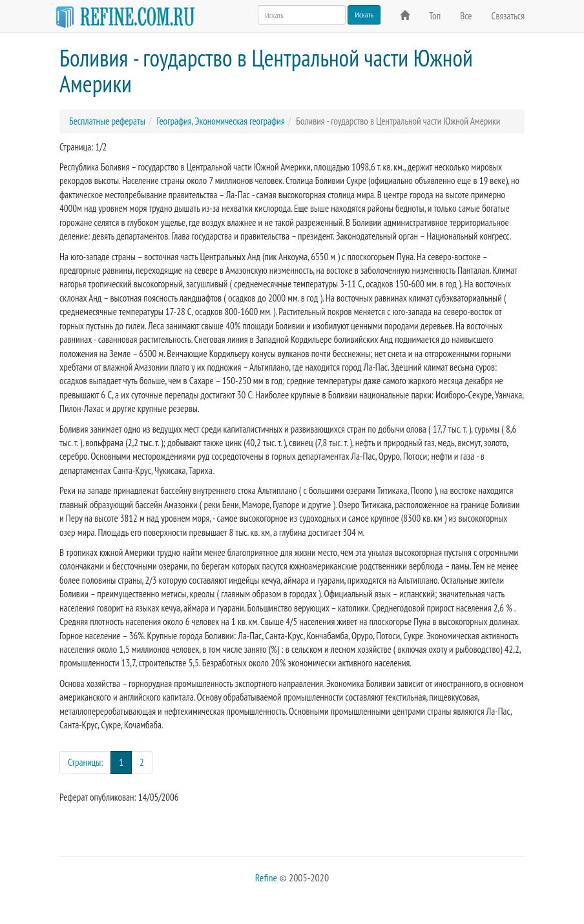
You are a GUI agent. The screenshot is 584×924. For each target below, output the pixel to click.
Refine (266, 878)
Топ (435, 16)
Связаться (508, 16)
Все (466, 16)
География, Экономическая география (220, 121)
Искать (364, 15)
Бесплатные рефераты (107, 121)
